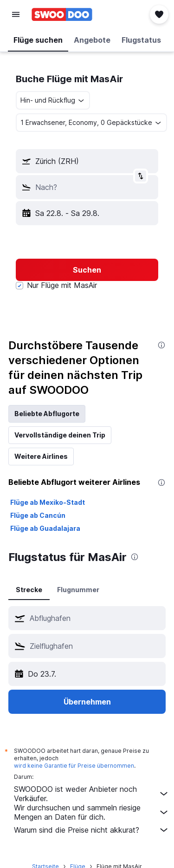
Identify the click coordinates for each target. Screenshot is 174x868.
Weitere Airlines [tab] (41, 456)
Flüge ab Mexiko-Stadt (48, 502)
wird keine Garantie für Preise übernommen (74, 766)
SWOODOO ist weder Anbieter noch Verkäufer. (92, 794)
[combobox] (53, 100)
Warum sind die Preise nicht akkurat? (92, 830)
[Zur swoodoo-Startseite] (62, 14)
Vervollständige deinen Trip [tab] (60, 435)
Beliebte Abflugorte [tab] (47, 414)
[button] (16, 14)
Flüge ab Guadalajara (45, 528)
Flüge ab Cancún (38, 515)
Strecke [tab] (29, 590)
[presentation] (161, 345)
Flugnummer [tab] (78, 590)
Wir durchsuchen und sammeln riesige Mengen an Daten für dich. (92, 812)
